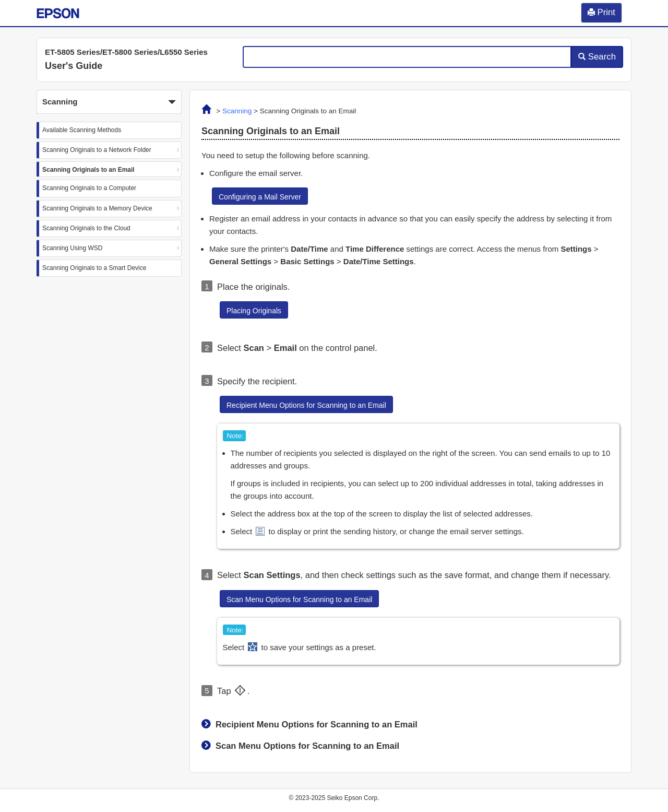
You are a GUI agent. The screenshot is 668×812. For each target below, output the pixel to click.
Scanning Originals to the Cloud (86, 228)
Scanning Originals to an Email (88, 170)
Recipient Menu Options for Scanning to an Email (317, 724)
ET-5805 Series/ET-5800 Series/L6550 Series (126, 52)
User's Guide (74, 66)
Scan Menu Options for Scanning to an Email (307, 746)
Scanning (237, 111)
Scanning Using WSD (72, 248)
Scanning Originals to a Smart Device (94, 268)
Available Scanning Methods (82, 130)
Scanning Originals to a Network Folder (97, 150)
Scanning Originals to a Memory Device (97, 208)
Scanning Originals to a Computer (89, 188)
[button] (109, 102)
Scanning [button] (109, 102)
